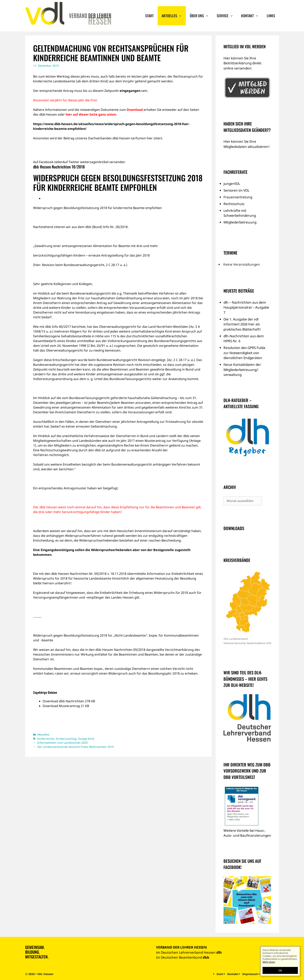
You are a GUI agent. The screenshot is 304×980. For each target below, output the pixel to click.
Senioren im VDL (236, 190)
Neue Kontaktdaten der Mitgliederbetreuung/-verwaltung (242, 370)
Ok (280, 970)
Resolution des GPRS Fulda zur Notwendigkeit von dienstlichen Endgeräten (244, 353)
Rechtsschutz (234, 204)
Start (149, 16)
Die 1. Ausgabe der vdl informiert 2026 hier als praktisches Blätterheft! (242, 324)
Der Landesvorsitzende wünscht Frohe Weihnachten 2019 (76, 747)
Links (271, 16)
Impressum (250, 974)
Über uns (201, 16)
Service (227, 16)
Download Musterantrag (62, 706)
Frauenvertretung (238, 197)
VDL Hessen (45, 974)
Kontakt (252, 16)
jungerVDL (232, 184)
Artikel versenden (112, 162)
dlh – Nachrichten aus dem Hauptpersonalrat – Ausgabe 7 (246, 307)
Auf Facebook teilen (48, 162)
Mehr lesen (269, 962)
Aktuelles (174, 16)
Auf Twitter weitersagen (81, 162)
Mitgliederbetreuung (240, 222)
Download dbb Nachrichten (64, 701)
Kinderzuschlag (66, 739)
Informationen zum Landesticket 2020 (62, 743)
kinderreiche (46, 739)
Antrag (68, 91)
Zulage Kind (86, 739)
